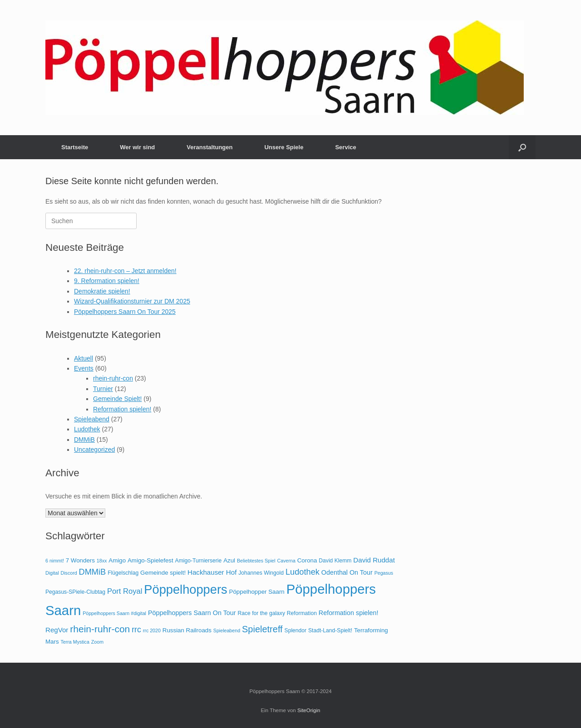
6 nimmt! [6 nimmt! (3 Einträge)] (55, 561)
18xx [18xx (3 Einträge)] (102, 561)
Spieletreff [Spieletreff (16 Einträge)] (262, 629)
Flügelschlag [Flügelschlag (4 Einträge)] (123, 573)
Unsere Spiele (284, 147)
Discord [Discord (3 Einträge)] (69, 573)
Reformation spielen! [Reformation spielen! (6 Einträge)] (349, 613)
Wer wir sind (137, 147)
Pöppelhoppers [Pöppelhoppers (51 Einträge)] (185, 589)
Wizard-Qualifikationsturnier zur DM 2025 (132, 301)
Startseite (75, 147)
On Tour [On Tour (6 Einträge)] (361, 572)
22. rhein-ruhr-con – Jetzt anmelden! (125, 271)
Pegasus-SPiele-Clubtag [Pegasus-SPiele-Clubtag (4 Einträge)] (75, 592)
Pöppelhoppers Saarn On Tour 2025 (125, 312)
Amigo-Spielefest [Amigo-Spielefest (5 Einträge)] (150, 560)
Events (84, 368)
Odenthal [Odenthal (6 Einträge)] (335, 572)
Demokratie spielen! (102, 291)
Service (345, 147)
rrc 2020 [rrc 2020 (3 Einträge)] (152, 630)
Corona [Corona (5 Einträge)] (307, 560)
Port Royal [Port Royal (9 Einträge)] (125, 591)
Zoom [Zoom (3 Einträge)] (97, 642)
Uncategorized (94, 450)
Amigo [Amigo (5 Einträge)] (117, 560)
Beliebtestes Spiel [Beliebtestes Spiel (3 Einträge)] (256, 561)
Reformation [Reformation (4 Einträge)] (302, 613)
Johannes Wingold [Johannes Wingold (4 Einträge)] (261, 573)
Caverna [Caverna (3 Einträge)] (286, 561)
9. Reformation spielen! (107, 281)
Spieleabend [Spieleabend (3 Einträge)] (227, 630)
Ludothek (87, 429)
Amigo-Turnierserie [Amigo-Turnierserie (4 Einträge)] (199, 561)
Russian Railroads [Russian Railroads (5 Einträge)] (187, 630)
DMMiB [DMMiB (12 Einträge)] (93, 572)
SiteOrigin (309, 710)
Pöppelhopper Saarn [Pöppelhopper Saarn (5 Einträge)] (257, 592)
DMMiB (84, 440)
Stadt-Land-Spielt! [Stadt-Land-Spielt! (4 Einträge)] (330, 630)
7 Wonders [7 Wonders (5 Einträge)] (80, 560)
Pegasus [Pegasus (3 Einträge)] (384, 573)
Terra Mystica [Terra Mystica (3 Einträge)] (75, 642)
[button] (522, 147)
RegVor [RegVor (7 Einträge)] (57, 630)
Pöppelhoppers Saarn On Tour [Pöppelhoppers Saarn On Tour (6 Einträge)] (192, 613)
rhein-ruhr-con (113, 378)
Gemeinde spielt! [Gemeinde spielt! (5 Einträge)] (163, 573)
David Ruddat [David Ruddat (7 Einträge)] (374, 560)
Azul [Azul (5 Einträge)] (229, 560)
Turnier (103, 389)
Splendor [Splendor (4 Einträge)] (296, 630)
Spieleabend (92, 419)
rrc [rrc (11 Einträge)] (136, 630)
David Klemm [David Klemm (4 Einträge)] (335, 561)
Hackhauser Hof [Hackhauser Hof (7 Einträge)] (212, 572)
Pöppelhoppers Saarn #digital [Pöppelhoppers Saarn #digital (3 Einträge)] (114, 613)
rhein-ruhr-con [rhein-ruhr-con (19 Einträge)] (100, 629)
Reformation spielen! (122, 409)
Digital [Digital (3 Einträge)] (52, 573)
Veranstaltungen (209, 147)
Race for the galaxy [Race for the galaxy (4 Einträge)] (261, 613)
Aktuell (84, 358)
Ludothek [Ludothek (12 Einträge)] (303, 572)
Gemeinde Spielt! (117, 399)
